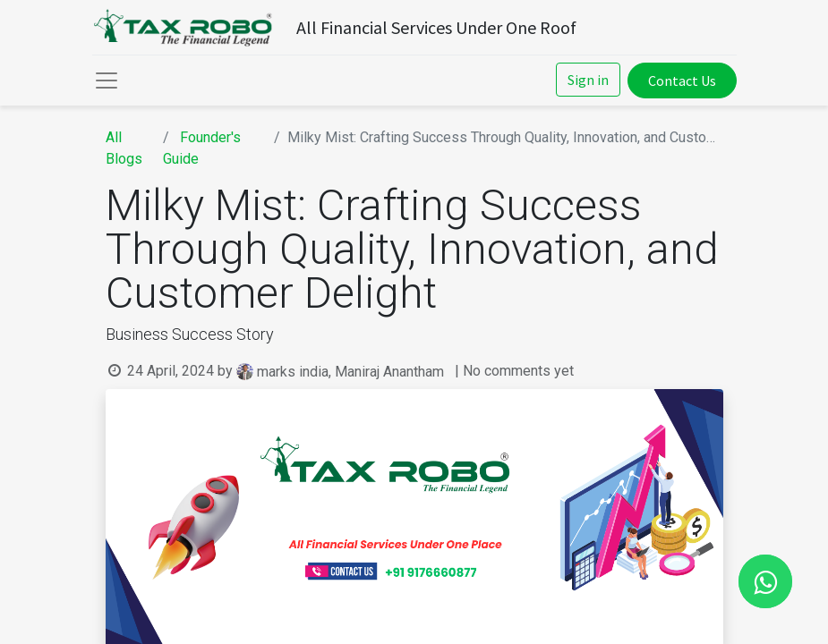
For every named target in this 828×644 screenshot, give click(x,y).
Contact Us (682, 80)
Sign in (588, 80)
